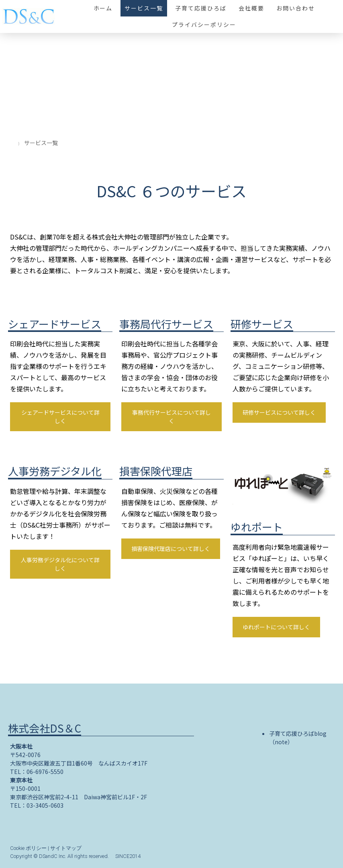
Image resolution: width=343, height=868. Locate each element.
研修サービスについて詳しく (279, 412)
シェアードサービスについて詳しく (60, 417)
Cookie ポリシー (28, 848)
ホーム (103, 8)
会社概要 (251, 8)
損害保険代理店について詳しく (171, 549)
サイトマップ (66, 848)
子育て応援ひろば (201, 8)
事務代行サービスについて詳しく (171, 417)
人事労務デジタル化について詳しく (60, 564)
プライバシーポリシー (204, 25)
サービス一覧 (144, 8)
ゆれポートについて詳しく (276, 627)
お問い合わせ (296, 8)
